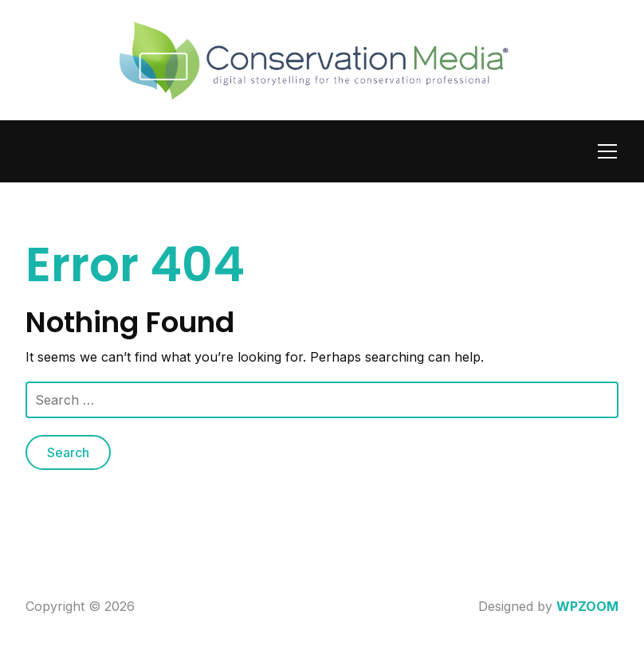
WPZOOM (587, 606)
